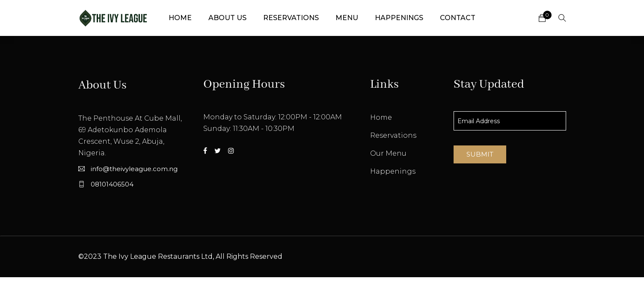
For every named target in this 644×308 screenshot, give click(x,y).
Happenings (399, 18)
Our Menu (388, 153)
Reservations (291, 18)
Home (180, 18)
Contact (458, 18)
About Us (227, 18)
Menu (347, 18)
